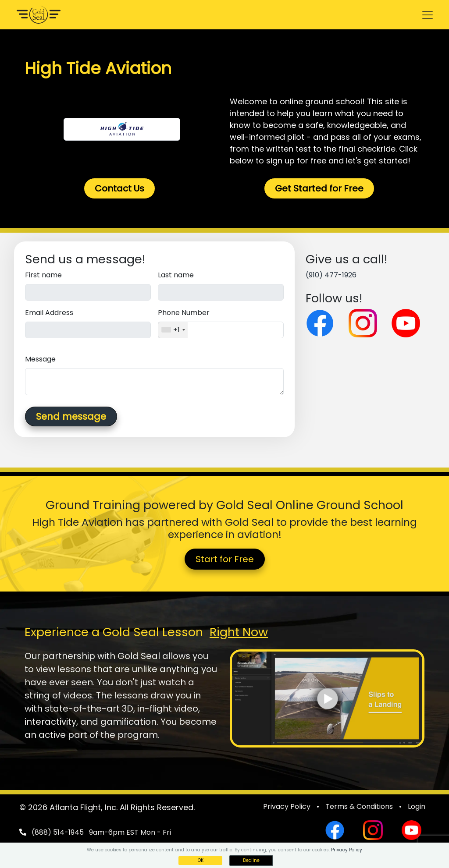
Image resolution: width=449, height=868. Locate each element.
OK (201, 860)
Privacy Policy (287, 806)
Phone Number (184, 313)
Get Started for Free (319, 188)
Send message (71, 416)
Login (417, 806)
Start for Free (225, 559)
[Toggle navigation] (428, 15)
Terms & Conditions (359, 806)
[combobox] (173, 330)
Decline (251, 860)
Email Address (49, 313)
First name (43, 275)
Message (40, 359)
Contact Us (119, 188)
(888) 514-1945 (58, 832)
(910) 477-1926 (331, 275)
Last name (176, 275)
